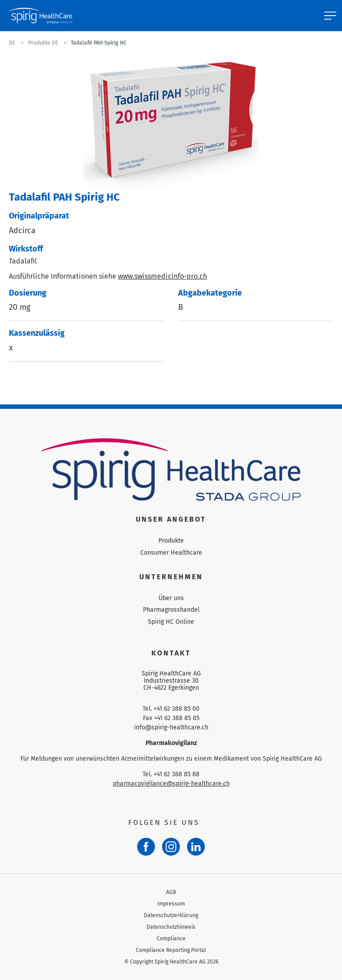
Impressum (171, 904)
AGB (171, 892)
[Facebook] (146, 847)
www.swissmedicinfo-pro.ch (163, 276)
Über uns (171, 598)
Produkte (171, 541)
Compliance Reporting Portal (171, 950)
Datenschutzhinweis (171, 927)
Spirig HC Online (171, 622)
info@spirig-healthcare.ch (171, 727)
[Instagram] (171, 847)
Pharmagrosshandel (171, 610)
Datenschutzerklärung (171, 915)
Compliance (171, 939)
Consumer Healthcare (171, 553)
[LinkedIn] (196, 847)
